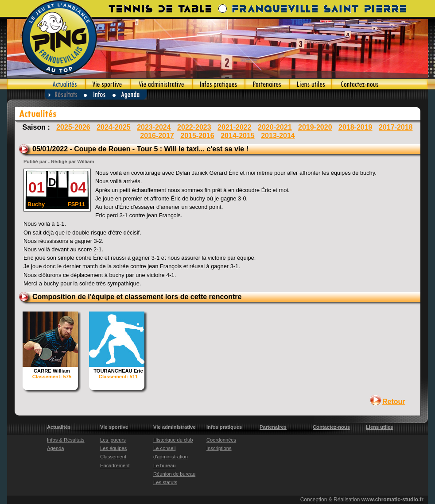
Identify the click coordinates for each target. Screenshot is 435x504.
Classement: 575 (52, 377)
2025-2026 (73, 127)
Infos (98, 94)
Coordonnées (221, 440)
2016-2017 (157, 136)
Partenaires (267, 84)
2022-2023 (194, 127)
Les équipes (113, 448)
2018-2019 (355, 127)
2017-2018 (396, 127)
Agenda (130, 94)
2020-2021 (275, 127)
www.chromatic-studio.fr (392, 500)
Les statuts (165, 482)
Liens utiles (311, 84)
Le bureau (164, 466)
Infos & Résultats (66, 440)
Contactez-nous (380, 84)
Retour (394, 402)
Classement (113, 457)
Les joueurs (113, 440)
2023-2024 (154, 127)
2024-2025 (114, 127)
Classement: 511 (118, 377)
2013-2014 (278, 136)
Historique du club (173, 440)
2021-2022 (235, 127)
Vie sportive (108, 84)
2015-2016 (197, 136)
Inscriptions (219, 448)
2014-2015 (238, 136)
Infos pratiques (219, 84)
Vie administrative (161, 84)
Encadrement (115, 466)
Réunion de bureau (174, 474)
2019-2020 (315, 127)
